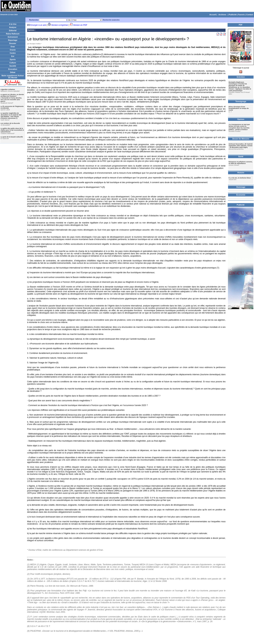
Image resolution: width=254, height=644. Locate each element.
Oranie (13, 50)
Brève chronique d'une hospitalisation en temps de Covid (239, 108)
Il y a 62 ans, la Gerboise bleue (240, 178)
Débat (13, 72)
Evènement (13, 37)
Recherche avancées (111, 20)
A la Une (13, 24)
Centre (13, 53)
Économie (241, 195)
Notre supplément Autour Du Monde (13, 77)
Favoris (241, 15)
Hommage (241, 187)
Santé (241, 157)
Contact (250, 15)
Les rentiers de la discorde (10, 123)
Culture (13, 63)
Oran (13, 47)
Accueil (213, 15)
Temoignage (241, 101)
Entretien (241, 77)
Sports (13, 59)
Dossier (13, 43)
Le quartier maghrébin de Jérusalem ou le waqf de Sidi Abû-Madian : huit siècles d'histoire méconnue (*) (11, 116)
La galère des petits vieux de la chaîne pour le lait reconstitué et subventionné (12, 130)
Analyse (13, 27)
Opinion (31, 30)
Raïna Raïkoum (13, 34)
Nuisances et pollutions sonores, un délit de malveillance (241, 163)
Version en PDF (80, 25)
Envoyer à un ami (38, 25)
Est (13, 56)
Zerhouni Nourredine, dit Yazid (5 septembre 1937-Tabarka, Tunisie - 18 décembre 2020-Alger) (241, 146)
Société (13, 66)
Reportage (13, 40)
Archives (222, 15)
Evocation (13, 69)
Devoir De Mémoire (241, 139)
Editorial (13, 30)
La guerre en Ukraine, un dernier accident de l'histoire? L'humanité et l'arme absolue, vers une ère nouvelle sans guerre (12, 98)
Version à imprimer (60, 25)
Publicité (233, 15)
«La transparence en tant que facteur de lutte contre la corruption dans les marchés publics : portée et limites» (239, 127)
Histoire (241, 173)
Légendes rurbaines (8, 89)
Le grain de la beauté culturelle (12, 137)
